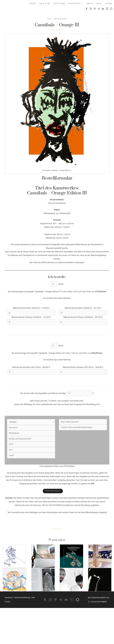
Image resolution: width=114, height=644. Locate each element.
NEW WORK (59, 4)
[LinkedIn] (66, 600)
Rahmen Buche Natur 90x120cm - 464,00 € (31, 367)
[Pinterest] (56, 600)
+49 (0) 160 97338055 (99, 602)
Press (90, 4)
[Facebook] (45, 600)
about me (45, 4)
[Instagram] (50, 600)
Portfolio (77, 4)
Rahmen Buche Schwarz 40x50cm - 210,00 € (31, 317)
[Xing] (61, 600)
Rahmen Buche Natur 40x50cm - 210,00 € (31, 308)
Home (33, 4)
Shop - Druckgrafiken (57, 19)
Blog (99, 4)
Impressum (9, 598)
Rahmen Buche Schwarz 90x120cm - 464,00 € (83, 367)
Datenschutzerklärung (22, 598)
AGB (92, 484)
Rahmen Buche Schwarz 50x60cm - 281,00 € (83, 317)
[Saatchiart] (78, 600)
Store (109, 4)
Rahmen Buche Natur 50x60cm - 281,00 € (83, 308)
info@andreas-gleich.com (100, 598)
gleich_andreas (59, 540)
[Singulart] (72, 600)
